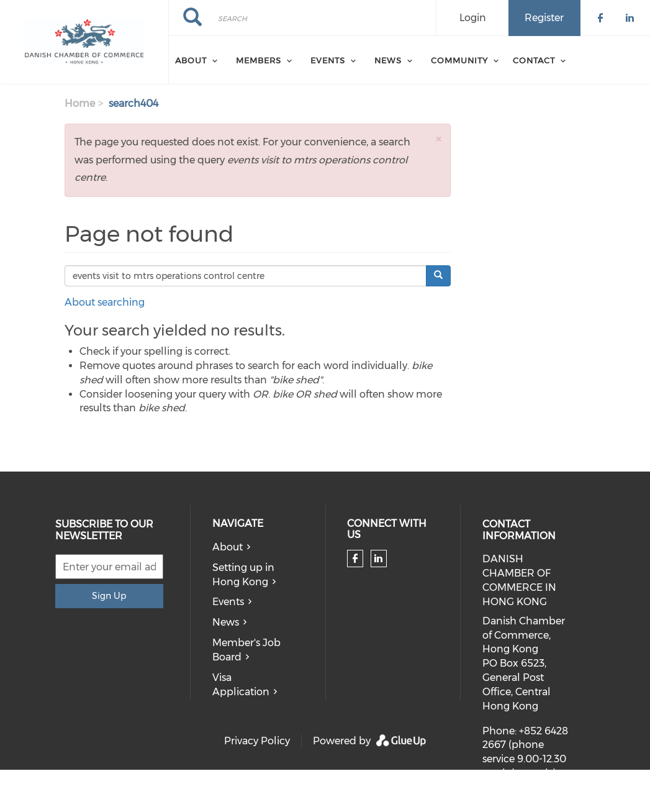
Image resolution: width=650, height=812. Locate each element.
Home (80, 103)
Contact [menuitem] (534, 60)
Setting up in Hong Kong (243, 575)
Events (228, 602)
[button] (438, 139)
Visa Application (241, 685)
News (226, 622)
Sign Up (109, 596)
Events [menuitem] (328, 60)
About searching (105, 302)
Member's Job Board (246, 650)
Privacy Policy (257, 741)
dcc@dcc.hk (512, 804)
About (228, 547)
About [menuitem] (191, 60)
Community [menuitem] (459, 60)
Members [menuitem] (259, 60)
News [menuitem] (388, 60)
